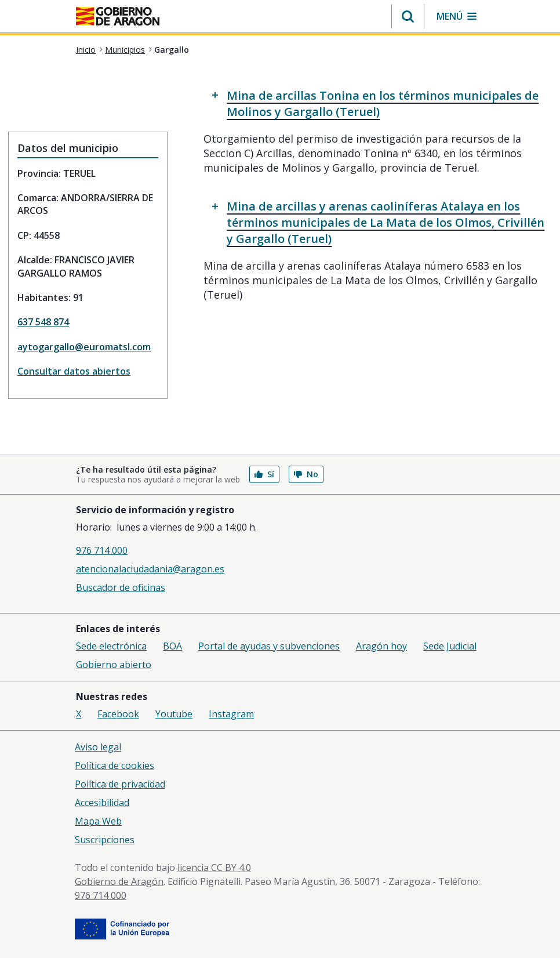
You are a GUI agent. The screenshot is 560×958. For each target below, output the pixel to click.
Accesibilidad (102, 803)
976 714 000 (102, 550)
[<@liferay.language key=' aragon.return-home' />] (118, 17)
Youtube (174, 714)
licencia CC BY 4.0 (214, 868)
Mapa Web (98, 821)
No (306, 474)
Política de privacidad (120, 784)
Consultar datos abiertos (74, 371)
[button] (408, 16)
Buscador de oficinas (121, 587)
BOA (172, 646)
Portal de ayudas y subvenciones (269, 646)
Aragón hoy (381, 646)
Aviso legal (98, 747)
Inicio (86, 50)
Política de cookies (114, 765)
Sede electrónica (111, 646)
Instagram (231, 714)
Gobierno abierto (114, 665)
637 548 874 (43, 322)
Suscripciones (105, 840)
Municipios (125, 50)
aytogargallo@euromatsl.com (84, 347)
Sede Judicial (450, 646)
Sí (264, 474)
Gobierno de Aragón (119, 881)
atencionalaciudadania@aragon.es (150, 569)
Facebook (118, 714)
